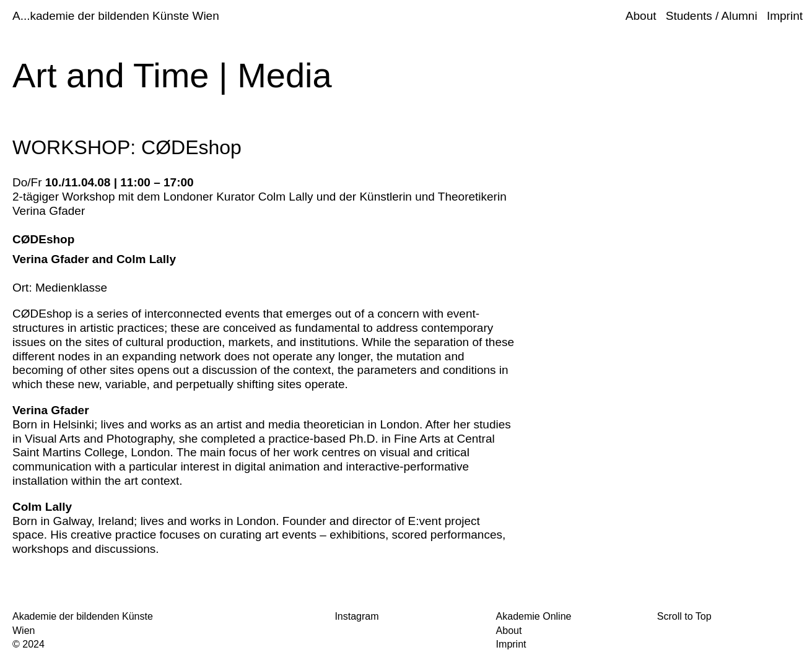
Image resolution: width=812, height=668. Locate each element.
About (641, 16)
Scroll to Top (684, 616)
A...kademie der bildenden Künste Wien (116, 16)
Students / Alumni (712, 16)
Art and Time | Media (172, 75)
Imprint (785, 16)
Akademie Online (534, 616)
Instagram (356, 616)
